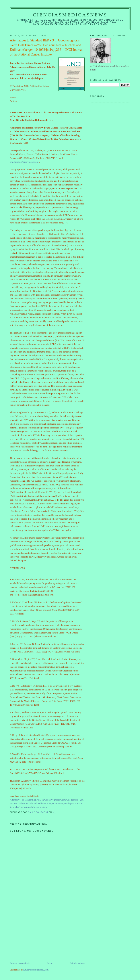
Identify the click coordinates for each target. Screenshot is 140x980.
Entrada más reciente (20, 963)
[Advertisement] (37, 936)
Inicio (50, 963)
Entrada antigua (77, 963)
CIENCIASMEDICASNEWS (70, 15)
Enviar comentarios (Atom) (36, 970)
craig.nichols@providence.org (24, 162)
